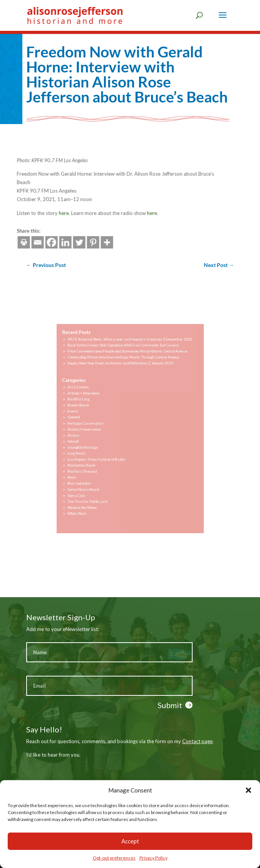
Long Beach (86, 449)
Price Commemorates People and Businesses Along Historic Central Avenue (127, 365)
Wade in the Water (90, 494)
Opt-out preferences (114, 858)
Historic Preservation (92, 429)
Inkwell (83, 439)
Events (83, 414)
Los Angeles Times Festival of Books (102, 454)
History (83, 434)
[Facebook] (17, 242)
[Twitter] (45, 242)
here (30, 213)
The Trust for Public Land (95, 489)
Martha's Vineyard (90, 464)
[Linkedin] (31, 242)
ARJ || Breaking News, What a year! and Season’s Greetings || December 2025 (130, 355)
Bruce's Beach (87, 409)
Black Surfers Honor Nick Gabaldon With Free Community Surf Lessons (124, 360)
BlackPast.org (87, 404)
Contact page (197, 741)
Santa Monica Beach (91, 479)
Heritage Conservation (93, 424)
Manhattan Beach (90, 459)
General (83, 419)
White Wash (86, 498)
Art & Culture (87, 394)
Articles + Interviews (91, 399)
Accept (130, 841)
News (82, 469)
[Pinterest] (59, 242)
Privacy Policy (153, 858)
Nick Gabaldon (88, 474)
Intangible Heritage (91, 444)
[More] (73, 242)
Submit (170, 705)
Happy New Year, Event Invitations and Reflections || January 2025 (122, 375)
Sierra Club (85, 484)
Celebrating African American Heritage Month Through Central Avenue (124, 370)
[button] (248, 790)
